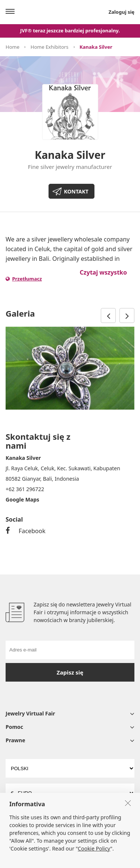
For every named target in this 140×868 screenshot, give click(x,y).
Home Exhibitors (49, 47)
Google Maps (22, 499)
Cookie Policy (94, 860)
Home (13, 47)
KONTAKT (76, 191)
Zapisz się (70, 672)
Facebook (26, 531)
